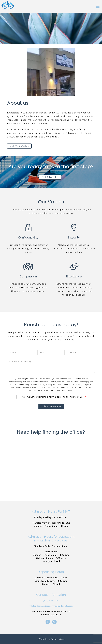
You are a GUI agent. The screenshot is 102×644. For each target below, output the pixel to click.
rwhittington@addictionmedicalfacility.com (51, 606)
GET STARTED (50, 177)
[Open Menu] (98, 6)
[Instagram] (54, 622)
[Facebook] (48, 622)
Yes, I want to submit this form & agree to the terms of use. (54, 397)
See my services (19, 146)
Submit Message (51, 406)
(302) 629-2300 (51, 601)
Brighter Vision (58, 639)
